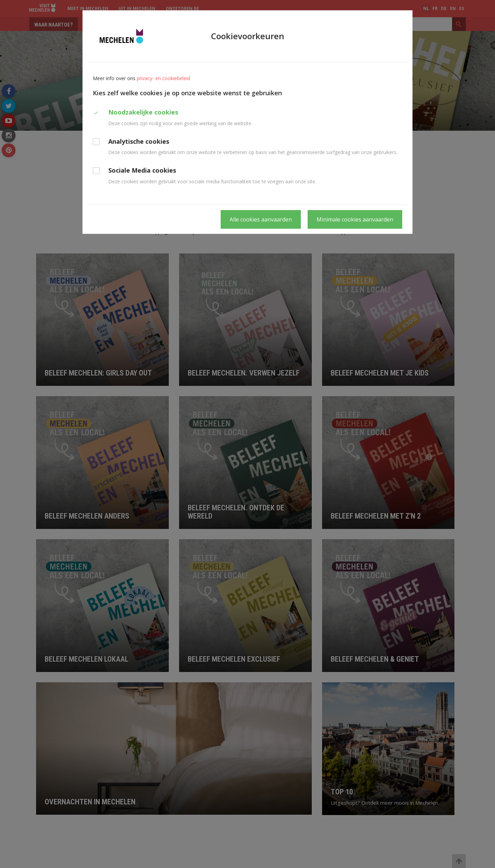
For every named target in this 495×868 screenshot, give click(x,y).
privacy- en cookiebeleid (163, 78)
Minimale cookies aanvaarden (355, 219)
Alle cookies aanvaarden (261, 219)
